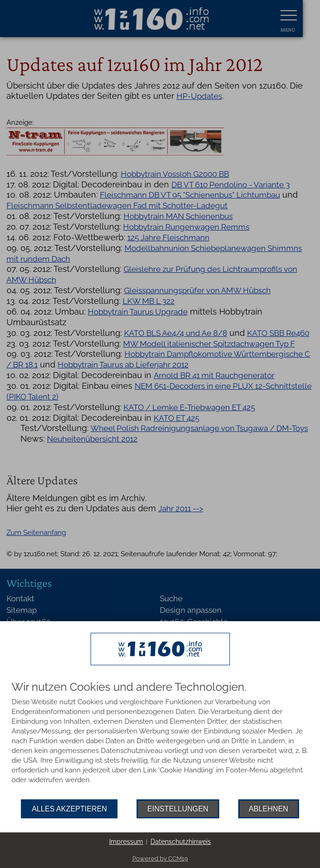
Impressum (126, 842)
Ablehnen (269, 809)
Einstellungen (178, 809)
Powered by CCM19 (160, 858)
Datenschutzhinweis (181, 842)
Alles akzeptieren (69, 809)
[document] (160, 740)
